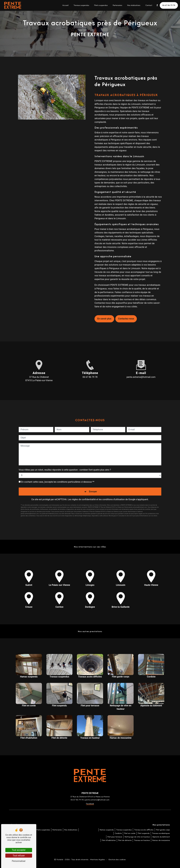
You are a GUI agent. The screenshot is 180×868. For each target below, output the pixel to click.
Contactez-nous (126, 319)
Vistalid (60, 860)
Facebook (90, 804)
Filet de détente (125, 840)
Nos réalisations (134, 5)
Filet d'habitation (109, 840)
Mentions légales (98, 860)
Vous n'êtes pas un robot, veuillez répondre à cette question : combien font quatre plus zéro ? (65, 470)
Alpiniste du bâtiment (161, 837)
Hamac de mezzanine (161, 840)
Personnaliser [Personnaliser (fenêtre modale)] (19, 861)
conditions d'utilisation (113, 499)
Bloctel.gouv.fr (113, 516)
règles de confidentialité (84, 499)
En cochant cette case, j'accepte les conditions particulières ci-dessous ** (58, 482)
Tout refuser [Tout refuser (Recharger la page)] (19, 856)
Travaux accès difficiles (144, 830)
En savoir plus (104, 319)
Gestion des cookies (117, 860)
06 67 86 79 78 (169, 5)
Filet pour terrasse (115, 837)
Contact (149, 5)
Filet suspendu (144, 833)
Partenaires (117, 5)
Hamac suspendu (107, 830)
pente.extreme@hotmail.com (141, 377)
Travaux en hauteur (142, 840)
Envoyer (93, 492)
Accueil (65, 5)
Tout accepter (19, 850)
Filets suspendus (101, 5)
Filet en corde (130, 833)
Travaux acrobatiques (161, 833)
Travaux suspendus (81, 5)
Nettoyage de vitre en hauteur (137, 837)
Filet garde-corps (163, 830)
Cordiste (118, 833)
